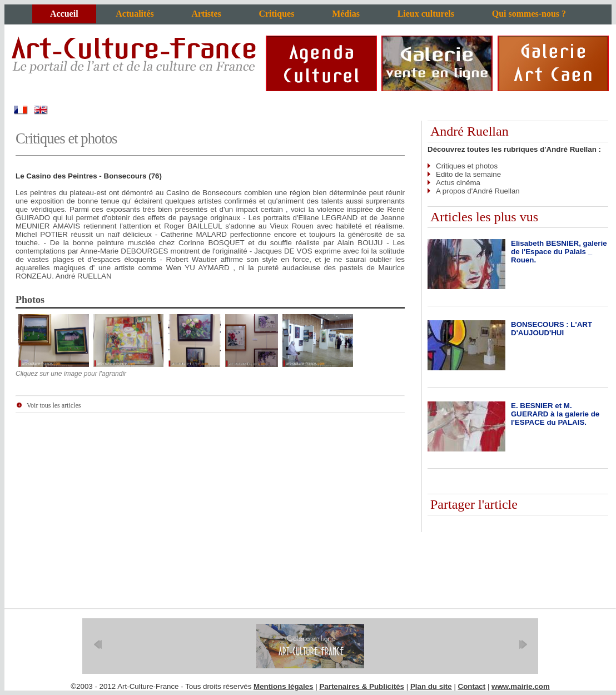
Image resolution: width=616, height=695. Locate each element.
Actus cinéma (458, 183)
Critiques (276, 14)
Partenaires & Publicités (362, 686)
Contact (472, 686)
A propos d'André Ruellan (478, 191)
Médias (346, 14)
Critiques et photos (467, 166)
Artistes (206, 14)
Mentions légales (283, 686)
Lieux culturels (426, 14)
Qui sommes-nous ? (529, 14)
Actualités (135, 14)
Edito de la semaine (468, 174)
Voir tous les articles (54, 405)
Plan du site (431, 686)
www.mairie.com (521, 686)
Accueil (64, 14)
